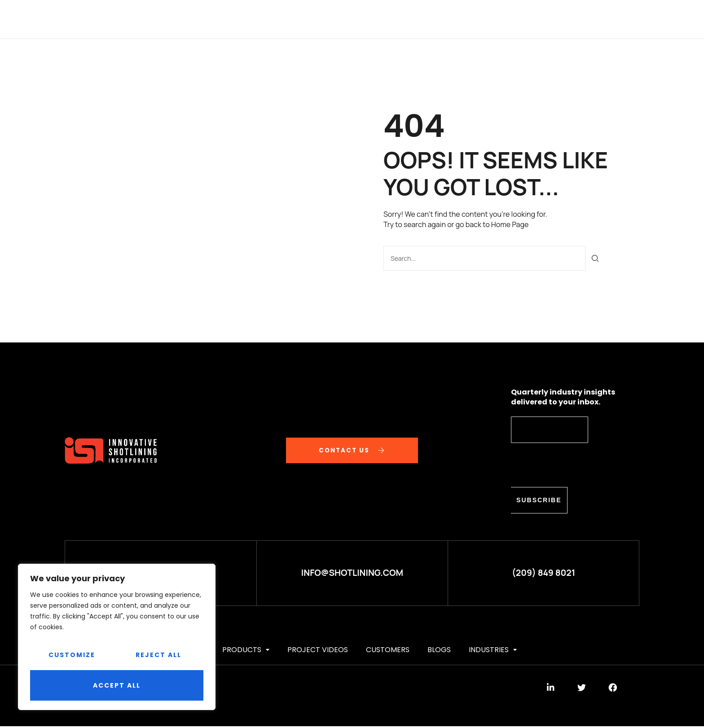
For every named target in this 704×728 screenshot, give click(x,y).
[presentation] (579, 465)
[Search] (596, 258)
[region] (117, 637)
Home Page (510, 224)
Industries (526, 19)
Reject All (158, 655)
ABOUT (200, 19)
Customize (72, 655)
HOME (163, 19)
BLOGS (478, 19)
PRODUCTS (296, 19)
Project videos (361, 19)
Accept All (117, 685)
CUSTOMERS (430, 19)
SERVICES (245, 19)
